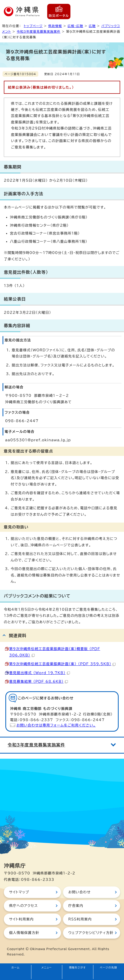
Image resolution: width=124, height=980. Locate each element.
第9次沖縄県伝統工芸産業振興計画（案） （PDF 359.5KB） (62, 664)
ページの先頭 (108, 967)
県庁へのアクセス (23, 906)
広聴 (92, 26)
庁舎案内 (76, 906)
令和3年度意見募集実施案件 (39, 31)
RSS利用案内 (80, 919)
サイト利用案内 (21, 919)
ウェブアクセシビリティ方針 (91, 933)
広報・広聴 (75, 26)
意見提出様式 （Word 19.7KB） (40, 673)
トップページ (33, 26)
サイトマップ (19, 892)
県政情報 (55, 26)
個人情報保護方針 (24, 933)
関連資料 (18, 636)
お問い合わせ (79, 892)
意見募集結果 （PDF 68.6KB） (39, 682)
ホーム (15, 967)
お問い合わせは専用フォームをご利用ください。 (56, 725)
